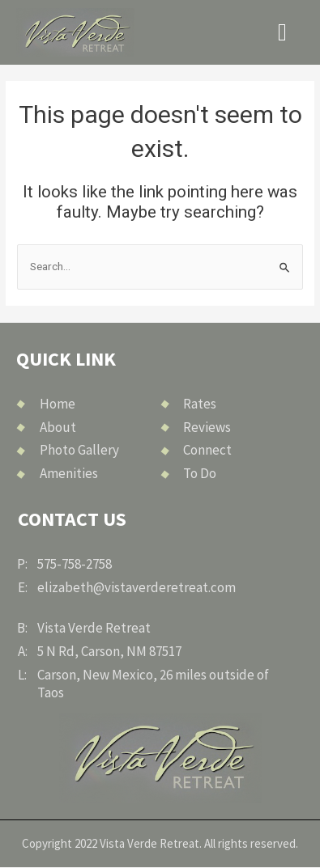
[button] (283, 32)
